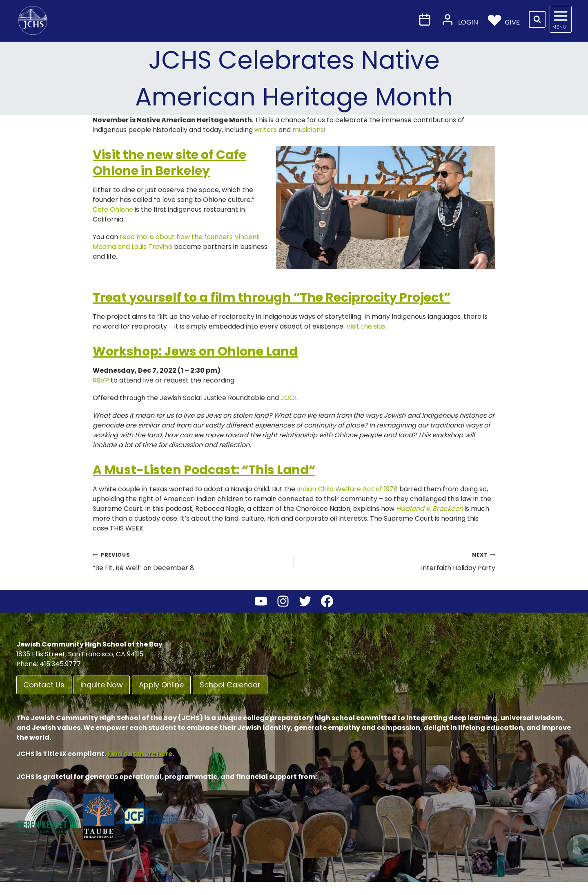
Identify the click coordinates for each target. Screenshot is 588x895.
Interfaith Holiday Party (398, 561)
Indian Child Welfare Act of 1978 (347, 489)
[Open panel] (561, 19)
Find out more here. (141, 754)
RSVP (101, 380)
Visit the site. (366, 326)
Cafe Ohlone (113, 209)
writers (266, 130)
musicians (308, 130)
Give (504, 19)
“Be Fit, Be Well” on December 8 (190, 561)
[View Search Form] (537, 19)
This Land (278, 470)
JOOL (288, 398)
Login (460, 19)
